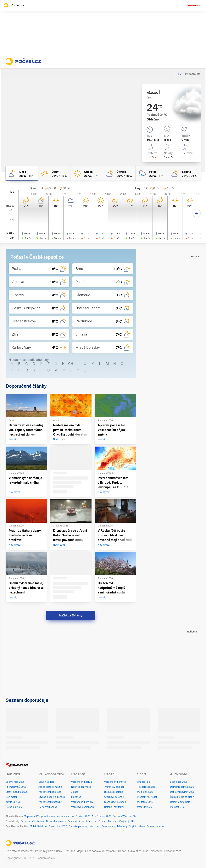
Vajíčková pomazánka (83, 807)
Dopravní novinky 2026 (182, 792)
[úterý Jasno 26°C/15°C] (54, 173)
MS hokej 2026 (145, 792)
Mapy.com (29, 816)
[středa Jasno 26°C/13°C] (87, 173)
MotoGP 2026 (144, 807)
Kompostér (91, 821)
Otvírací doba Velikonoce (52, 797)
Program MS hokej (147, 797)
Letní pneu (94, 826)
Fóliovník (113, 821)
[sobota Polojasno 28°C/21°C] (184, 173)
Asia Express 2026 (101, 816)
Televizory (122, 826)
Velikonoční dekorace (50, 792)
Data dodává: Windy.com (100, 851)
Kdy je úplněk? (13, 802)
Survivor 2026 (83, 816)
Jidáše (75, 792)
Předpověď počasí (46, 816)
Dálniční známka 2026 (182, 787)
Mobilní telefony (38, 826)
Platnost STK (177, 807)
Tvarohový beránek (114, 787)
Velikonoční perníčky (82, 802)
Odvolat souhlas (138, 851)
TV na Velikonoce (48, 807)
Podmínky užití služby (49, 851)
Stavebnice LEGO (58, 826)
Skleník (103, 821)
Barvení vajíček (46, 782)
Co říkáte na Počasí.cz (19, 851)
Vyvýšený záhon (128, 821)
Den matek (11, 797)
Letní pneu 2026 (179, 782)
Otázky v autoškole (180, 802)
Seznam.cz (193, 5)
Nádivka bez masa (81, 787)
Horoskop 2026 (14, 807)
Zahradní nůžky (76, 821)
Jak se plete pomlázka (50, 787)
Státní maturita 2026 (17, 792)
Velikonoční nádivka (82, 782)
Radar (122, 851)
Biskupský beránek (114, 792)
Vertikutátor (38, 821)
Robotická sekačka (56, 821)
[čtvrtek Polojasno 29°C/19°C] (119, 173)
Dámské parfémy (78, 826)
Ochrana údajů (74, 851)
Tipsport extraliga (146, 787)
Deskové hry (108, 826)
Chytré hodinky (137, 826)
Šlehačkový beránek (115, 802)
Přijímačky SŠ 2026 (16, 787)
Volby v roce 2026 (15, 782)
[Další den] (197, 213)
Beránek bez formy (114, 807)
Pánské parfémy (155, 826)
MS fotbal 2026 (145, 802)
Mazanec (76, 797)
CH (71, 364)
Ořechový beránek (114, 797)
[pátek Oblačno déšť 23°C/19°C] (152, 173)
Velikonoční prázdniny (50, 802)
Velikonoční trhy (65, 816)
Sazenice (26, 821)
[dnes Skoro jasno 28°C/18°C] (22, 173)
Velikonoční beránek (115, 782)
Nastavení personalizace (166, 851)
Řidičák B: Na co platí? (182, 797)
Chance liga (143, 782)
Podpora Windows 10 (124, 816)
